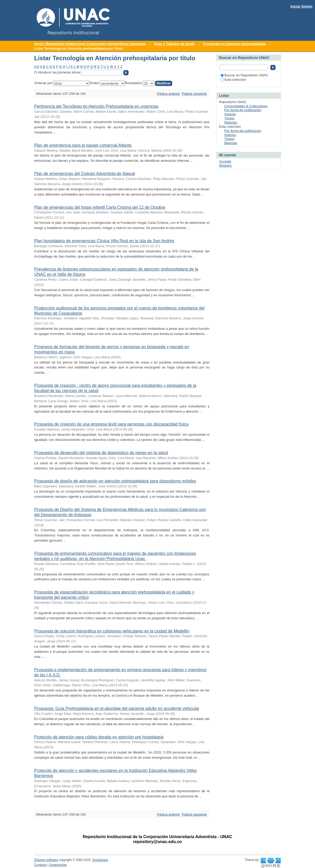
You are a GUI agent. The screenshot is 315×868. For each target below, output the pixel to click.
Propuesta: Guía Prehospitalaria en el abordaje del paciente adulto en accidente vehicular (117, 708)
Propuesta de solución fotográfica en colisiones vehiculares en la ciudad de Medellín (112, 631)
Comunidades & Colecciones (246, 106)
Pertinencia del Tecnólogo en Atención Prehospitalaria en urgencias (96, 106)
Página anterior (169, 94)
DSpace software (46, 860)
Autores (230, 114)
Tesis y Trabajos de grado (174, 44)
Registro (225, 166)
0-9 (37, 67)
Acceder (225, 161)
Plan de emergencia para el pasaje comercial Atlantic (83, 145)
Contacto (41, 865)
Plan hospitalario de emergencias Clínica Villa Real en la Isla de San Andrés (104, 241)
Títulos (229, 118)
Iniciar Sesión (301, 6)
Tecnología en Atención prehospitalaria (234, 44)
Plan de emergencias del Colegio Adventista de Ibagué (85, 174)
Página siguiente (194, 94)
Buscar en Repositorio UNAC (244, 75)
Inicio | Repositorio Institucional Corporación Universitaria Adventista (90, 44)
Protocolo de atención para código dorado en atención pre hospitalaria (99, 737)
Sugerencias (58, 865)
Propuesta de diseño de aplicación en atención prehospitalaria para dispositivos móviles (115, 481)
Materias (231, 122)
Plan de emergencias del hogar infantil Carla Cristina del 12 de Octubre (100, 207)
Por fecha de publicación (243, 110)
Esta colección (233, 80)
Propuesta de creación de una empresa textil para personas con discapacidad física (111, 424)
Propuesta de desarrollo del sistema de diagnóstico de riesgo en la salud (101, 453)
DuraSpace (100, 860)
